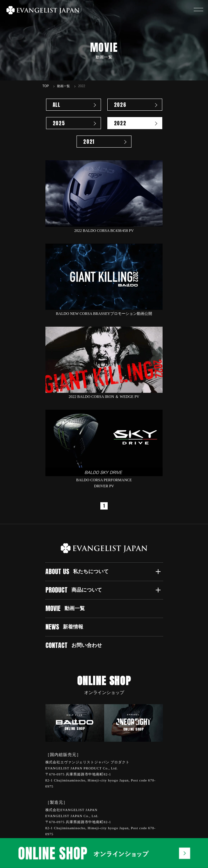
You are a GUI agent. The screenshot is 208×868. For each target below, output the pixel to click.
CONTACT (74, 645)
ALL (57, 105)
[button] (198, 10)
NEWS (64, 627)
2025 (59, 123)
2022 (120, 123)
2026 (120, 105)
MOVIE (65, 608)
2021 (89, 142)
